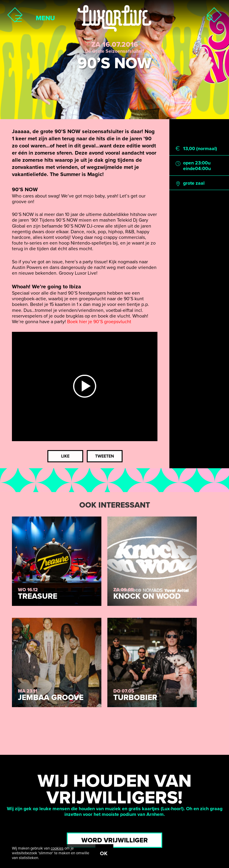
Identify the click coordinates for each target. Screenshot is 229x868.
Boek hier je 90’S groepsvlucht (99, 322)
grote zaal (194, 183)
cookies (57, 848)
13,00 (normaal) (200, 149)
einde (189, 169)
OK (104, 853)
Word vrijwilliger (115, 840)
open (188, 163)
